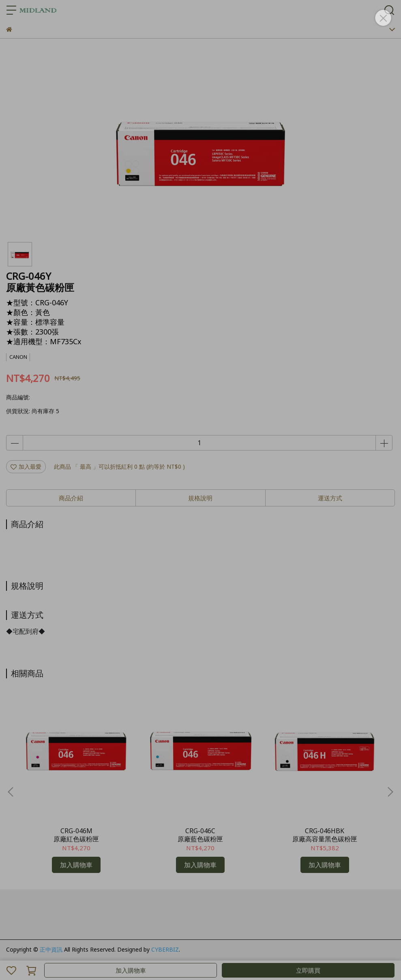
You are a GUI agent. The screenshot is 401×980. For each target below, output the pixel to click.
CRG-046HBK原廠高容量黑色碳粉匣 (325, 835)
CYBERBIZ (165, 949)
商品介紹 (71, 498)
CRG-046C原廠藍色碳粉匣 (200, 835)
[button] (390, 792)
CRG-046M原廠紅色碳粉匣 (76, 835)
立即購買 (308, 970)
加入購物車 (131, 970)
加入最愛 (26, 466)
